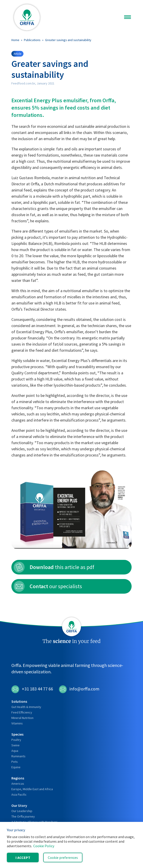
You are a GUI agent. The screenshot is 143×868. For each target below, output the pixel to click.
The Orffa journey (23, 816)
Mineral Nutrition (22, 718)
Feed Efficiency (22, 712)
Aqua (15, 751)
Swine (15, 745)
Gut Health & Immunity (26, 707)
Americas (18, 784)
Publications (32, 40)
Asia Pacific (19, 795)
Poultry (16, 740)
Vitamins (17, 723)
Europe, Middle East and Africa (32, 789)
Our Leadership (22, 811)
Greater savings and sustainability (68, 40)
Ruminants (18, 756)
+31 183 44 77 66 (32, 689)
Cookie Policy (44, 846)
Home (15, 40)
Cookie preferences (63, 858)
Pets (15, 762)
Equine (16, 767)
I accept (23, 858)
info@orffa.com (79, 689)
